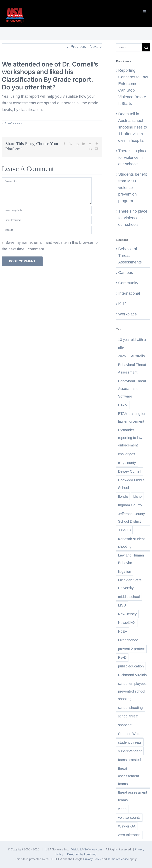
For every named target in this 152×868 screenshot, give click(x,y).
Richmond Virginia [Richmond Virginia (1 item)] (132, 675)
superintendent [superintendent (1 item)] (130, 751)
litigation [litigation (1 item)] (125, 572)
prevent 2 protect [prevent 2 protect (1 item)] (131, 649)
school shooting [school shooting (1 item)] (130, 708)
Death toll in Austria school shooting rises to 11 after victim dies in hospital (133, 127)
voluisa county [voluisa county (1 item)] (129, 817)
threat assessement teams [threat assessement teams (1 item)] (129, 776)
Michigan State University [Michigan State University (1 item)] (130, 584)
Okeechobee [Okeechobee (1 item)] (128, 640)
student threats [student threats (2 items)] (130, 742)
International (129, 293)
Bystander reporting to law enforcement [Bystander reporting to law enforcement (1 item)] (130, 438)
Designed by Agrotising (82, 854)
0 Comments (15, 123)
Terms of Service (118, 859)
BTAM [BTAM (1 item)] (123, 405)
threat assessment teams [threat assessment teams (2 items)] (133, 796)
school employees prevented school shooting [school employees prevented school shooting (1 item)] (132, 691)
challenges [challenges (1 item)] (127, 454)
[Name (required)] (47, 210)
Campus (126, 273)
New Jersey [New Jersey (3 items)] (127, 614)
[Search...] (129, 47)
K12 (4, 123)
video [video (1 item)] (122, 809)
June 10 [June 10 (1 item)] (124, 530)
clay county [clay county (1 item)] (127, 463)
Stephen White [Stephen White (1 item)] (130, 734)
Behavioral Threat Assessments (130, 255)
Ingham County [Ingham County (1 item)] (130, 505)
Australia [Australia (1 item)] (138, 356)
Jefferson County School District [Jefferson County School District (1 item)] (131, 518)
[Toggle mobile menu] (145, 12)
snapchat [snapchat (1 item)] (125, 725)
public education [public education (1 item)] (131, 666)
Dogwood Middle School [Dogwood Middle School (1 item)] (131, 484)
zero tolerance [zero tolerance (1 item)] (129, 835)
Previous (78, 47)
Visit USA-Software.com (86, 849)
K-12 (122, 304)
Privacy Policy (92, 859)
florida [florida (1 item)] (123, 496)
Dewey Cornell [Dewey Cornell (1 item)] (130, 471)
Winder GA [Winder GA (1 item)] (127, 826)
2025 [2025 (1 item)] (122, 356)
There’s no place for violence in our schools (133, 157)
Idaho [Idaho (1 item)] (137, 496)
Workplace (128, 314)
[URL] (47, 230)
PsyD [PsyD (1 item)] (122, 657)
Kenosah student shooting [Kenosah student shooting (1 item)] (131, 543)
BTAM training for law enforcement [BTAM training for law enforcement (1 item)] (132, 418)
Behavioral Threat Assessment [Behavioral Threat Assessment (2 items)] (132, 369)
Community (128, 283)
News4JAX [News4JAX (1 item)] (127, 623)
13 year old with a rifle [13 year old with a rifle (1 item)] (132, 343)
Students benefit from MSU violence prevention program (133, 188)
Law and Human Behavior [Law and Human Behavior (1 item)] (131, 559)
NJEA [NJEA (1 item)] (123, 631)
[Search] (146, 47)
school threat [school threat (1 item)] (128, 716)
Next (94, 47)
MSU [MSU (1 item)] (122, 605)
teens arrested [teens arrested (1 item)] (129, 760)
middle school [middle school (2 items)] (129, 597)
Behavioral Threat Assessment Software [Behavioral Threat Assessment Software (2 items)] (132, 389)
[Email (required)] (47, 220)
